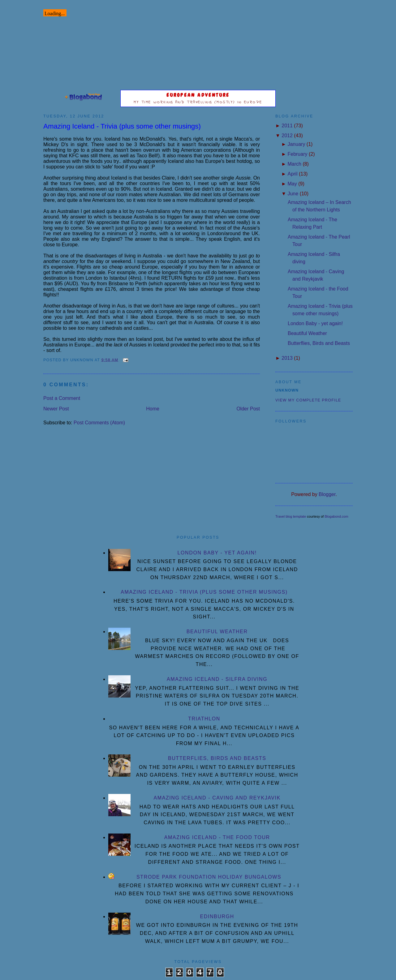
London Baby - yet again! (315, 323)
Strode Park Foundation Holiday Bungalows (209, 877)
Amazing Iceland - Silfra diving (217, 679)
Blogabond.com (336, 516)
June (293, 194)
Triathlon (204, 719)
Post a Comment (62, 398)
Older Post (248, 409)
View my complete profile (308, 400)
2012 (287, 136)
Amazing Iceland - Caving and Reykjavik (217, 798)
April (292, 174)
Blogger (327, 494)
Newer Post (56, 409)
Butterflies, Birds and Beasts (319, 343)
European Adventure (198, 95)
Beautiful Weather (307, 333)
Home (153, 409)
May (292, 184)
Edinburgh (217, 916)
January (296, 144)
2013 (287, 358)
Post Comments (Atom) (99, 423)
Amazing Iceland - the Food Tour (217, 837)
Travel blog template (291, 516)
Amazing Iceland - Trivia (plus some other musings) (122, 126)
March (294, 164)
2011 (287, 126)
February (297, 154)
